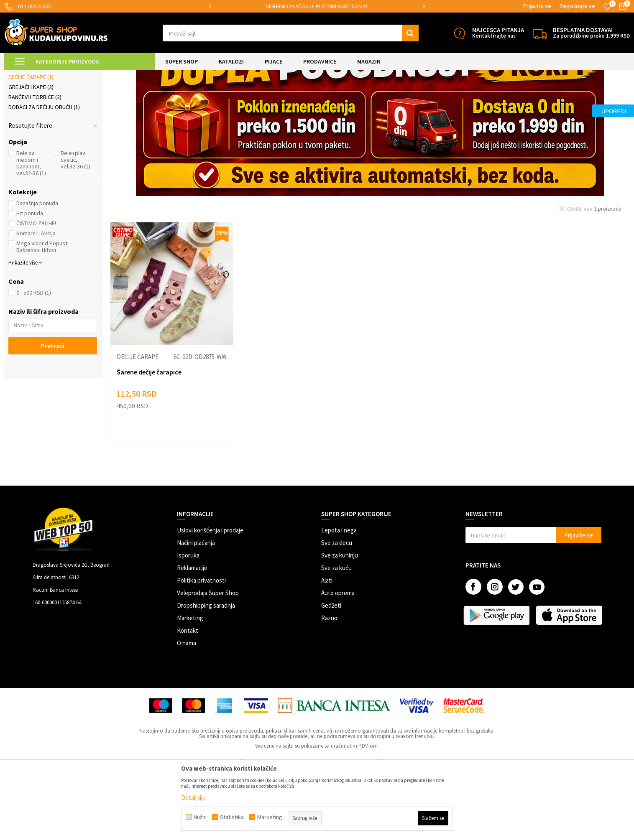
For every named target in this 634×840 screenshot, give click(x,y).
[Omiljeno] (607, 7)
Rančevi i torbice (35, 167)
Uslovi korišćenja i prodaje (210, 600)
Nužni (200, 817)
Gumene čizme (31, 117)
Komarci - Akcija (36, 303)
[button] (291, 33)
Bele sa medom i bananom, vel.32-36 (31, 233)
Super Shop (62, 75)
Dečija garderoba (37, 127)
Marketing (190, 688)
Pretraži (53, 415)
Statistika (232, 817)
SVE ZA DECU (96, 75)
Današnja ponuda (37, 273)
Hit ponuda (30, 283)
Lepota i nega (339, 600)
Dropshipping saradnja (206, 675)
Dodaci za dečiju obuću (44, 177)
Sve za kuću (336, 638)
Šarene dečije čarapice (149, 442)
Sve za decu (337, 612)
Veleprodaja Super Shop (208, 663)
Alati (327, 650)
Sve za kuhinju (340, 625)
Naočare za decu (35, 137)
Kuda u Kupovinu (24, 75)
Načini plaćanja (196, 612)
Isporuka (188, 625)
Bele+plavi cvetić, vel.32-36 (75, 229)
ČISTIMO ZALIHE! (36, 293)
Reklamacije (192, 638)
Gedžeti (331, 675)
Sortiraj (477, 96)
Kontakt (188, 700)
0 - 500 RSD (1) (34, 362)
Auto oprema (338, 663)
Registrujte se (577, 6)
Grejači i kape (31, 157)
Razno (329, 688)
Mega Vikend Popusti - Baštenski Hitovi (44, 316)
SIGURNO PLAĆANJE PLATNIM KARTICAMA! (316, 6)
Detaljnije (193, 798)
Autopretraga (441, 96)
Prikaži (543, 96)
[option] (317, 6)
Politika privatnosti (201, 650)
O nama (187, 713)
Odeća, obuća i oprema (144, 75)
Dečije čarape (31, 147)
